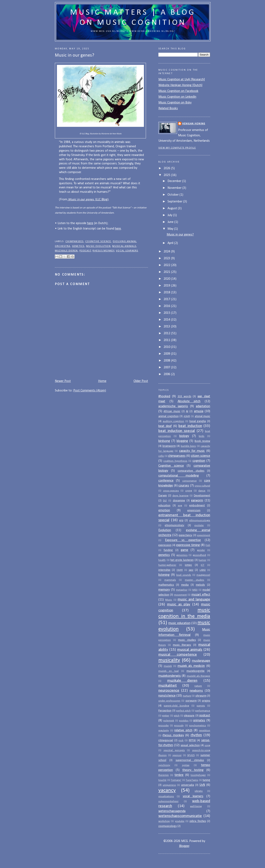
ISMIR (180, 570)
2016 (167, 306)
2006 (167, 374)
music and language (194, 600)
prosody (179, 726)
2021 (167, 272)
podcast (85, 251)
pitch (177, 716)
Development (202, 496)
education (164, 506)
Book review (202, 441)
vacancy (167, 790)
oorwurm (191, 701)
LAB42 (203, 570)
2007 (167, 367)
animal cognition (169, 416)
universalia (188, 785)
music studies (187, 640)
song (207, 745)
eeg (180, 506)
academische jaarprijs (173, 406)
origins (206, 701)
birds (202, 436)
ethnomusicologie (200, 520)
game (184, 550)
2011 (167, 340)
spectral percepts (174, 750)
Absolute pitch (189, 401)
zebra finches (198, 821)
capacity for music (192, 451)
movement (180, 595)
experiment (204, 535)
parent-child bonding (176, 706)
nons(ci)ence (167, 696)
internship (164, 570)
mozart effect (201, 595)
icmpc (188, 565)
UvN (202, 785)
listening (164, 575)
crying (189, 491)
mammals (170, 580)
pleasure (189, 716)
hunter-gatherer (167, 565)
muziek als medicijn (191, 666)
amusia (199, 411)
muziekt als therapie (199, 676)
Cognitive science (98, 241)
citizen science (201, 456)
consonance (190, 481)
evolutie (199, 525)
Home (102, 381)
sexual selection (190, 745)
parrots (201, 706)
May (171, 229)
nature (198, 686)
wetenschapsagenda (172, 811)
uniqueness (169, 785)
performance (203, 711)
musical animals (124, 246)
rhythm (196, 735)
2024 (167, 252)
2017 (167, 299)
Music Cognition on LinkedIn (177, 97)
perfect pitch (183, 711)
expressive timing (188, 545)
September (175, 202)
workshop (164, 821)
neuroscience (169, 691)
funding (168, 550)
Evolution (165, 530)
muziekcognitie (196, 671)
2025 (167, 175)
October (173, 195)
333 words (184, 397)
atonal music (203, 416)
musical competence (178, 655)
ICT (203, 565)
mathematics (166, 585)
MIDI (195, 590)
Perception (165, 711)
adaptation (203, 406)
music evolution (98, 246)
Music (169, 600)
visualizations (166, 796)
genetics (78, 246)
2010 (167, 347)
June (171, 222)
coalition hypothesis (175, 461)
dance (202, 491)
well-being (196, 806)
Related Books (168, 108)
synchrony (164, 765)
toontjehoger (198, 775)
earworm (197, 501)
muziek (168, 666)
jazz (191, 570)
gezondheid (199, 555)
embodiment (197, 506)
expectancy (185, 535)
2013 (167, 327)
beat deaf (165, 426)
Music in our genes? (180, 235)
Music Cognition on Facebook (178, 91)
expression (165, 545)
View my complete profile (177, 148)
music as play (179, 605)
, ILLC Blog (87, 200)
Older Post (141, 381)
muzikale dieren (66, 251)
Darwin (163, 496)
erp (181, 520)
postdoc (184, 721)
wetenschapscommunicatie (180, 816)
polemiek (169, 721)
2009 (167, 354)
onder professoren (169, 701)
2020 (167, 279)
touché (162, 780)
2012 (167, 333)
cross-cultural (202, 486)
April (171, 243)
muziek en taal (169, 671)
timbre (179, 775)
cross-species (171, 491)
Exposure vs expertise (183, 540)
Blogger (184, 846)
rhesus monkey (103, 251)
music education (179, 623)
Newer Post (63, 381)
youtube (180, 821)
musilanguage (201, 661)
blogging (182, 441)
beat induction (190, 426)
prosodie (164, 726)
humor (202, 560)
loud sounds (184, 575)
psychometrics (198, 726)
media (185, 585)
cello (161, 456)
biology (184, 436)
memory (164, 590)
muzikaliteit (168, 686)
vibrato (199, 791)
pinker (166, 716)
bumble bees (188, 446)
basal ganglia (198, 421)
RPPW (192, 740)
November (175, 188)
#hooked (164, 396)
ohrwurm (201, 696)
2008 (167, 361)
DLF (165, 501)
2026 (167, 168)
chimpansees (75, 241)
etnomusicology (175, 525)
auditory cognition (173, 421)
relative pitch (183, 730)
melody (200, 585)
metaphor (182, 590)
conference (166, 481)
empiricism (194, 511)
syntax (186, 765)
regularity (164, 731)
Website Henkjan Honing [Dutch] (180, 85)
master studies (195, 580)
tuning (206, 780)
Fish (208, 545)
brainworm (169, 446)
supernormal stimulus (190, 760)
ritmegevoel (166, 740)
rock (181, 740)
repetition (205, 731)
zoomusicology (168, 826)
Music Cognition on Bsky (175, 103)
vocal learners (127, 251)
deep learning (181, 496)
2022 (167, 265)
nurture (187, 696)
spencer (177, 755)
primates (199, 721)
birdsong (164, 441)
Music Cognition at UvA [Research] (182, 80)
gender (201, 550)
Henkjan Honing (194, 124)
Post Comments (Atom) (90, 391)
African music (172, 411)
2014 (167, 320)
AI (187, 411)
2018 (167, 293)
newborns (196, 691)
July (170, 215)
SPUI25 (191, 755)
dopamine (179, 501)
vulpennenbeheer (168, 801)
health (162, 560)
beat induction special (177, 431)
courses (184, 486)
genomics (182, 555)
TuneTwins (192, 780)
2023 (167, 258)
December (175, 181)
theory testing (193, 770)
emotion (164, 510)
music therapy (182, 645)
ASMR (187, 416)
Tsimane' (176, 780)
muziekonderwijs (170, 676)
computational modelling (179, 476)
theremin (164, 775)
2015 (167, 313)
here (90, 223)
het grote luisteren (182, 560)
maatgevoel (203, 575)
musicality (169, 660)
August (173, 208)
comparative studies (191, 471)
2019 (167, 286)
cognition (199, 461)
